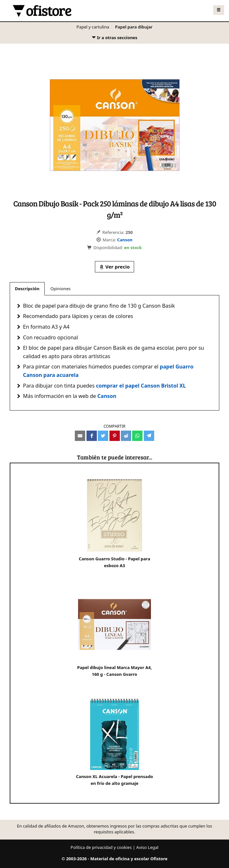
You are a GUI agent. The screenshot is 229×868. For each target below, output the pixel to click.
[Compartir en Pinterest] (115, 436)
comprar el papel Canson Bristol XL (141, 386)
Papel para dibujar (134, 27)
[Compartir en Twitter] (103, 436)
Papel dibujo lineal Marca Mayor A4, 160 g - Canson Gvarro (115, 633)
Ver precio (114, 267)
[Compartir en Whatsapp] (137, 436)
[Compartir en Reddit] (126, 436)
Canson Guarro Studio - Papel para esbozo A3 (115, 524)
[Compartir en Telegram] (149, 436)
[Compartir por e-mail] (80, 436)
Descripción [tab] (27, 289)
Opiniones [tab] (61, 289)
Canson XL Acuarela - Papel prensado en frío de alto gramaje (115, 742)
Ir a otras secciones (114, 39)
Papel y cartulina (93, 27)
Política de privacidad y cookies (101, 847)
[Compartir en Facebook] (92, 436)
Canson (125, 240)
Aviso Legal (148, 847)
